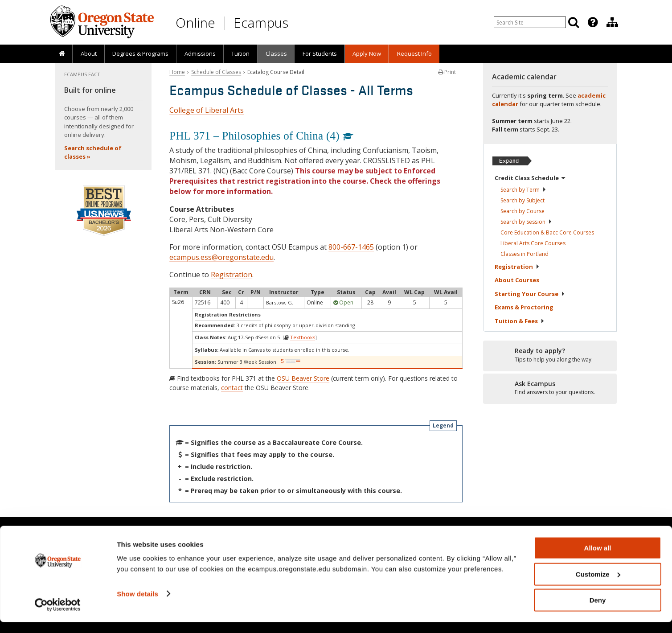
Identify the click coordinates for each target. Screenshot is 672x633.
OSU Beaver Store (303, 378)
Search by (523, 190)
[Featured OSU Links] (593, 22)
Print (447, 72)
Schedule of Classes (216, 72)
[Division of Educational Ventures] (612, 22)
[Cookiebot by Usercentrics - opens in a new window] (58, 616)
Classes (276, 53)
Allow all (598, 559)
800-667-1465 (351, 247)
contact (232, 388)
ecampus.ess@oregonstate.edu (221, 257)
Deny (598, 611)
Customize (598, 585)
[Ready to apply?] (550, 355)
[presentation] (592, 22)
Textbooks (303, 337)
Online (195, 23)
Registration (232, 275)
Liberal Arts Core (533, 243)
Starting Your (530, 294)
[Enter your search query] (530, 22)
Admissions (200, 53)
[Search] (574, 22)
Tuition (240, 53)
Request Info (414, 53)
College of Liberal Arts (207, 110)
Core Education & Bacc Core (547, 232)
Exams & (524, 307)
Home (177, 72)
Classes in (524, 254)
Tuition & (520, 321)
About (89, 53)
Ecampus (261, 23)
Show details (137, 604)
